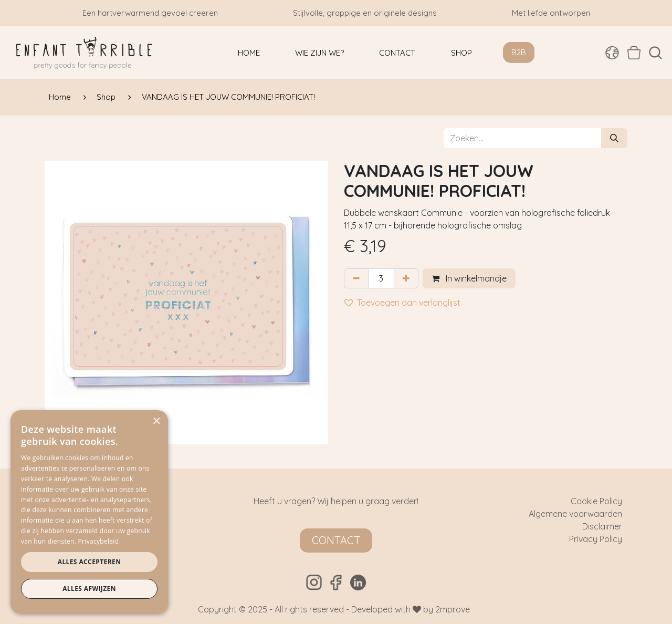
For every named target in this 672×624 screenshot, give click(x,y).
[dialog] (89, 512)
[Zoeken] (614, 138)
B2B (519, 52)
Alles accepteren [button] (90, 562)
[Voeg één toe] (406, 278)
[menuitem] (249, 53)
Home (60, 97)
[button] (655, 53)
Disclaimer (602, 526)
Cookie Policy (596, 501)
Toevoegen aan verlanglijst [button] (402, 303)
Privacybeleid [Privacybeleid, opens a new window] (99, 541)
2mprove (453, 609)
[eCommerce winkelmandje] (634, 53)
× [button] (156, 422)
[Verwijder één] (356, 278)
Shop (106, 97)
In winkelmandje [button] (469, 278)
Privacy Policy (596, 539)
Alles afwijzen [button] (89, 589)
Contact (336, 540)
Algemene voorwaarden (575, 514)
